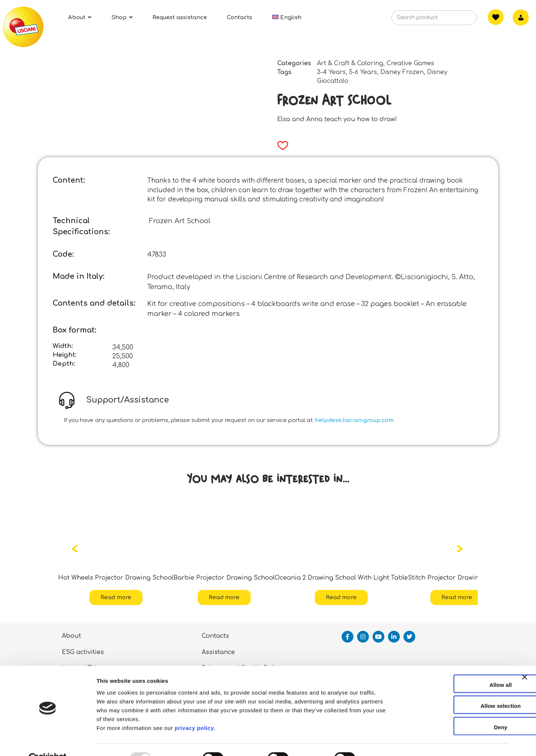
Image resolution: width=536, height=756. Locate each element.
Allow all (456, 668)
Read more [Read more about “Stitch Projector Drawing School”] (457, 597)
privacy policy (194, 711)
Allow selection (456, 689)
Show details (386, 741)
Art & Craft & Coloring (350, 63)
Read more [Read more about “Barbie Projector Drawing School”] (224, 597)
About (71, 636)
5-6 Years (363, 72)
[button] (280, 145)
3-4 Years (331, 72)
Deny (456, 710)
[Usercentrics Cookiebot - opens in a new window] (48, 742)
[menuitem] (287, 17)
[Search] (460, 20)
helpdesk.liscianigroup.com (354, 420)
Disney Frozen (402, 72)
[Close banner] (525, 667)
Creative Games (410, 63)
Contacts (215, 636)
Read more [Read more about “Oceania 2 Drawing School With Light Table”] (341, 597)
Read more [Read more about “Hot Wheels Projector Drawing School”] (116, 597)
